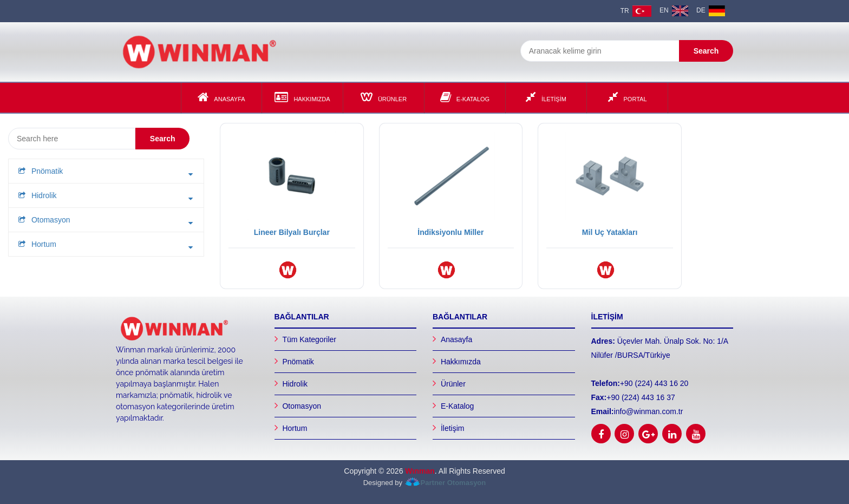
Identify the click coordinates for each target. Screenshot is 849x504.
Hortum (295, 428)
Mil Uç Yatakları (610, 232)
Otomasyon (302, 406)
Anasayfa (221, 97)
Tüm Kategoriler (309, 339)
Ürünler (384, 97)
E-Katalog (465, 97)
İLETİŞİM (546, 97)
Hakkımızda (302, 97)
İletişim (453, 428)
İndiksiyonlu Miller (450, 232)
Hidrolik (295, 384)
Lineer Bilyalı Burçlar (292, 232)
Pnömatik (298, 362)
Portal (628, 97)
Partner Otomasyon (453, 483)
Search (706, 51)
